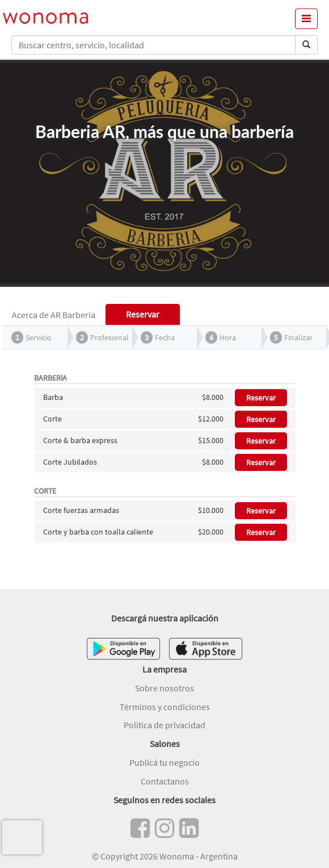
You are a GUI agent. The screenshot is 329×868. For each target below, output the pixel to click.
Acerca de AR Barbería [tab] (54, 315)
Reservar (261, 398)
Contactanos (165, 781)
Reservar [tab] (143, 314)
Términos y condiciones (165, 707)
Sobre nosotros (164, 688)
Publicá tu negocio (164, 762)
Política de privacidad (164, 725)
